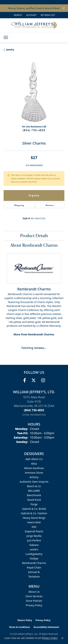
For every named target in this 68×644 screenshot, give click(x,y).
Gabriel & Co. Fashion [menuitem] (34, 513)
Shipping (19, 205)
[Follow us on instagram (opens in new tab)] (43, 380)
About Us (34, 592)
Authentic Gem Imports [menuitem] (34, 482)
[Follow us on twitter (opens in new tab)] (34, 380)
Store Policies (34, 601)
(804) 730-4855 (34, 130)
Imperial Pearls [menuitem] (34, 531)
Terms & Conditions (19, 627)
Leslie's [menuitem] (34, 549)
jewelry (10, 50)
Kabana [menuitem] (34, 545)
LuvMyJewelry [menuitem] (34, 554)
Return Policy (25, 620)
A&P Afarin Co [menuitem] (34, 459)
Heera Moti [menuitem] (34, 522)
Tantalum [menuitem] (34, 577)
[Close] (64, 8)
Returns (50, 205)
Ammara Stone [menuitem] (34, 473)
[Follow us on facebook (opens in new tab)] (25, 380)
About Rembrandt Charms (34, 245)
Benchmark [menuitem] (34, 495)
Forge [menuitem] (34, 504)
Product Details (34, 236)
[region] (34, 92)
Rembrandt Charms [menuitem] (34, 563)
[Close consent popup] (62, 638)
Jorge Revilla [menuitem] (34, 536)
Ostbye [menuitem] (34, 558)
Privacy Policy (34, 605)
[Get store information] (34, 415)
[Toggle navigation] (6, 37)
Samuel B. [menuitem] (34, 572)
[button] (17, 15)
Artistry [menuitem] (34, 477)
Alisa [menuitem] (34, 464)
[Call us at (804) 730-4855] (34, 410)
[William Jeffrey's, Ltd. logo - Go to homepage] (34, 25)
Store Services (34, 596)
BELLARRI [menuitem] (34, 491)
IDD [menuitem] (34, 527)
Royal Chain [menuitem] (34, 567)
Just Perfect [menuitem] (34, 540)
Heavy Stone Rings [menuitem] (34, 518)
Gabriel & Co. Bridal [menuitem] (34, 509)
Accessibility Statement (46, 627)
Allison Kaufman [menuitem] (34, 468)
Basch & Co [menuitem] (34, 486)
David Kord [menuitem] (34, 500)
